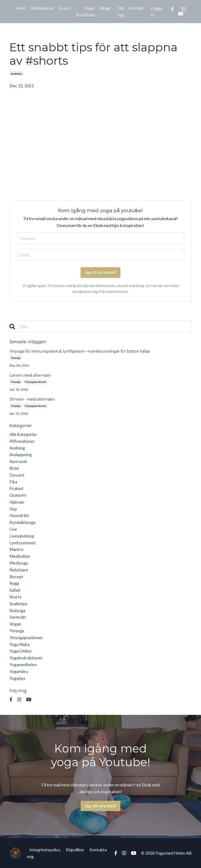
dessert (17, 475)
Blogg (105, 8)
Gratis (65, 8)
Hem (21, 8)
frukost (16, 488)
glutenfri (18, 495)
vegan (15, 624)
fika (13, 482)
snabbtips (16, 74)
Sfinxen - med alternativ (32, 399)
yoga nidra (20, 644)
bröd (14, 468)
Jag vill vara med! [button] (101, 806)
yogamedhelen (23, 665)
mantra (16, 549)
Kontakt (136, 8)
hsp (13, 509)
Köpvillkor (75, 850)
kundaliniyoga (22, 522)
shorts (15, 597)
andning (17, 448)
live (13, 529)
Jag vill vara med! (101, 272)
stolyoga (17, 610)
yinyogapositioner (35, 382)
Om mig (121, 11)
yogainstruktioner (26, 658)
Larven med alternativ (30, 375)
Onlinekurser (42, 8)
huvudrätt (19, 515)
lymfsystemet (23, 543)
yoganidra (19, 671)
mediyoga (19, 563)
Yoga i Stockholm (85, 11)
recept (16, 577)
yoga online (20, 651)
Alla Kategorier (23, 434)
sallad (15, 590)
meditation (20, 556)
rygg (14, 583)
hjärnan (17, 502)
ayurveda (18, 461)
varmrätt (18, 617)
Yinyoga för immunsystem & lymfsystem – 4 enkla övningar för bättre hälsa (79, 351)
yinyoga (16, 358)
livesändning (22, 536)
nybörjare (19, 570)
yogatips (17, 678)
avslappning (21, 454)
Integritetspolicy (45, 850)
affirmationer (22, 441)
